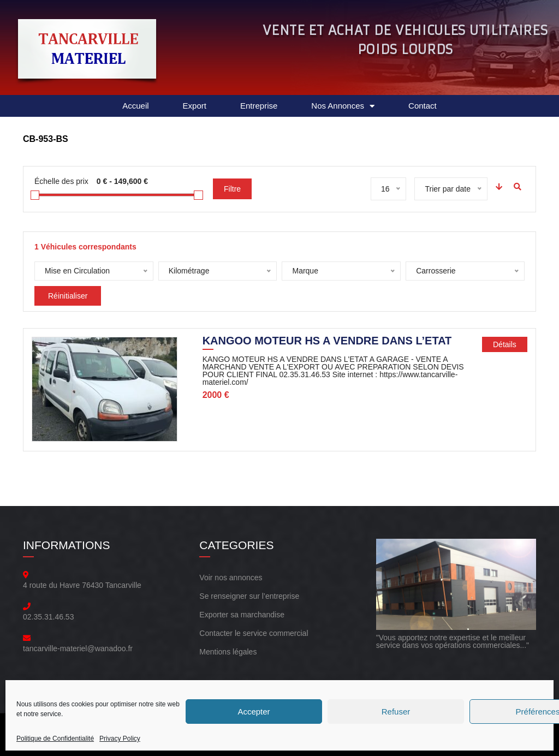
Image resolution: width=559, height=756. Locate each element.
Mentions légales (228, 652)
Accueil (135, 106)
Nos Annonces (343, 106)
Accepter (254, 712)
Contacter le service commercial (254, 633)
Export (195, 106)
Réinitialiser (68, 296)
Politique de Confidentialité (55, 739)
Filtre (232, 189)
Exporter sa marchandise (242, 615)
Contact (423, 106)
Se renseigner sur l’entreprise (249, 596)
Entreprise (259, 106)
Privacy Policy (120, 739)
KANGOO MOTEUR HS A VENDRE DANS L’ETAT (327, 342)
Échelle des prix (61, 181)
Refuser (396, 712)
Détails (505, 344)
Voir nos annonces (231, 578)
